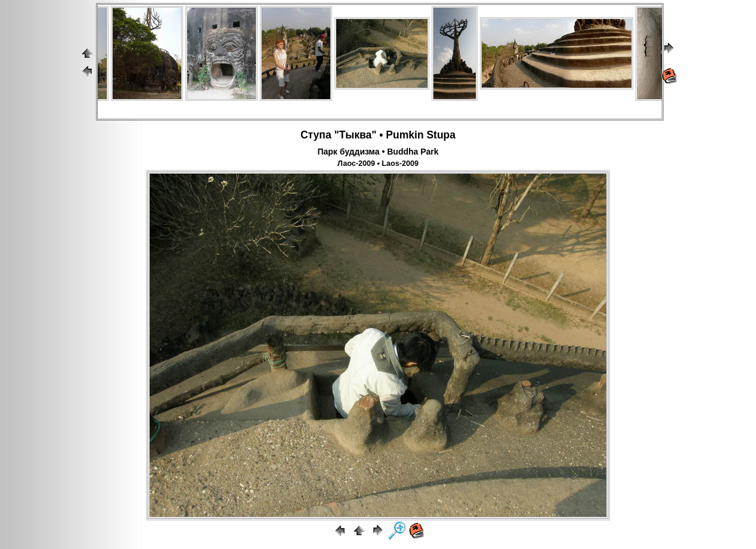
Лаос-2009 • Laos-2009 (378, 164)
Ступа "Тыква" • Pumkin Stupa (378, 135)
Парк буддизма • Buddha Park (378, 152)
